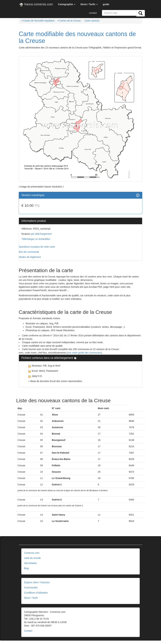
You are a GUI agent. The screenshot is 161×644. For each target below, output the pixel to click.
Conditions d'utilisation (36, 593)
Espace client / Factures (37, 582)
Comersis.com (32, 553)
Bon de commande (29, 252)
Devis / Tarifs (31, 598)
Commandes (31, 588)
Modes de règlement (30, 257)
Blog (26, 568)
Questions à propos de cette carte (37, 247)
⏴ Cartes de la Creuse (69, 21)
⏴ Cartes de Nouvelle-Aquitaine (38, 21)
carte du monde (32, 558)
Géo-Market (30, 563)
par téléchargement (41, 234)
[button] (67, 4)
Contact (28, 631)
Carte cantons (92, 21)
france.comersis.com (36, 5)
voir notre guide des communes (84, 353)
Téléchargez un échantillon (36, 239)
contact (93, 13)
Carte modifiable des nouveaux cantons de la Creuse (77, 37)
